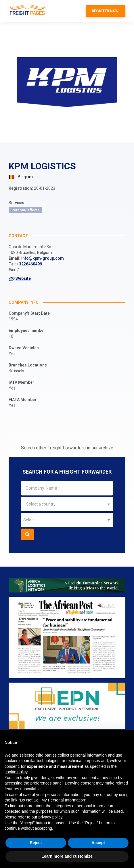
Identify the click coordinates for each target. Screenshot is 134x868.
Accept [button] (98, 843)
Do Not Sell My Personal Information (52, 800)
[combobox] (67, 504)
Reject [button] (36, 843)
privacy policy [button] (50, 817)
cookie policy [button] (16, 772)
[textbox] (67, 504)
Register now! (106, 11)
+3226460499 (29, 264)
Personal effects (25, 210)
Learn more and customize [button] (67, 856)
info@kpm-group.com (43, 258)
